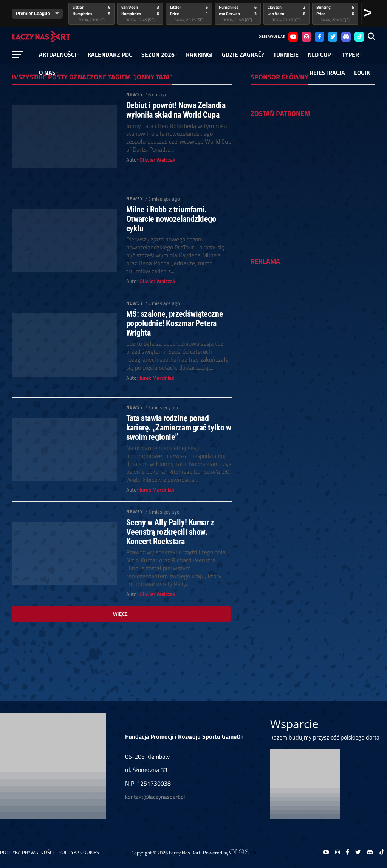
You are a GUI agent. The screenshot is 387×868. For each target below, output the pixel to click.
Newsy (135, 94)
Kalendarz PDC (110, 54)
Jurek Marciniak (157, 378)
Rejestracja (327, 73)
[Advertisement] (313, 324)
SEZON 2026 (158, 54)
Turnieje (286, 54)
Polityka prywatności (27, 852)
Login (362, 73)
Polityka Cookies (79, 852)
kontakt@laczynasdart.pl (155, 797)
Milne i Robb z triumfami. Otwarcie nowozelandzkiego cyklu (171, 219)
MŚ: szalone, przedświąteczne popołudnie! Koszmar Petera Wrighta (175, 323)
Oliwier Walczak (157, 160)
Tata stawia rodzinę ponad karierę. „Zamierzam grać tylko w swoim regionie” (179, 427)
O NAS (47, 73)
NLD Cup (319, 54)
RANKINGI (199, 54)
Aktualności (58, 54)
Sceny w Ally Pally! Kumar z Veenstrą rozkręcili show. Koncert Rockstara (170, 532)
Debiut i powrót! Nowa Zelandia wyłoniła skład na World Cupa (176, 110)
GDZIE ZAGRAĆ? (243, 54)
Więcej (121, 614)
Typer (351, 54)
